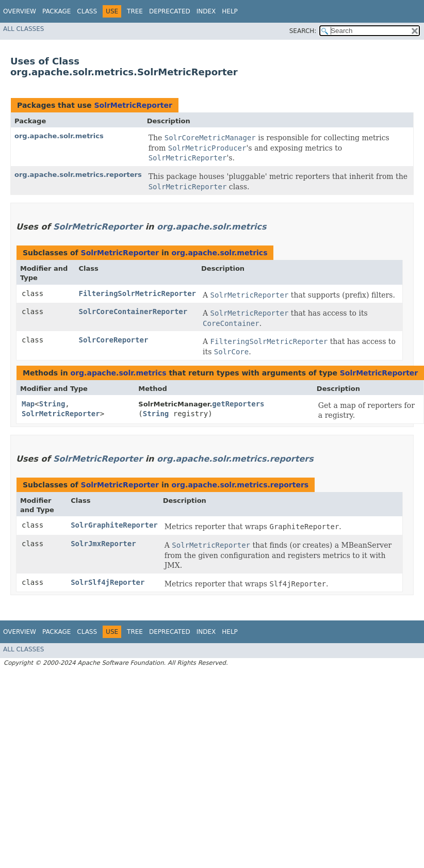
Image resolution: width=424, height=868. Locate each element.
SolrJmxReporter (103, 544)
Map (28, 404)
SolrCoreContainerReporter (133, 312)
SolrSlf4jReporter (108, 582)
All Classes (23, 29)
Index (206, 11)
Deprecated (170, 11)
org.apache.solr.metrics (59, 136)
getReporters (238, 404)
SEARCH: (303, 31)
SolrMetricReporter (133, 105)
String (52, 404)
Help (230, 11)
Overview (20, 11)
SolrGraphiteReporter (114, 525)
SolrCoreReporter (113, 340)
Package (56, 11)
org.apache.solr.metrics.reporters (78, 175)
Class (87, 11)
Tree (135, 11)
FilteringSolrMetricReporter (137, 293)
